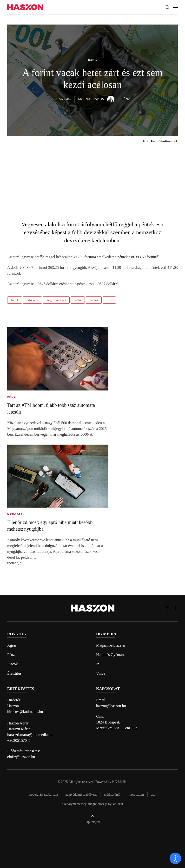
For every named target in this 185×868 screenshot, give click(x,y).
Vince (101, 673)
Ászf (154, 795)
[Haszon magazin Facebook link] (175, 608)
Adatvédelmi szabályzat (81, 795)
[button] (167, 7)
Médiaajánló (112, 795)
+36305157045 (19, 740)
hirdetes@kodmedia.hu (25, 712)
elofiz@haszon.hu (21, 757)
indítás (94, 300)
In (98, 664)
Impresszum (136, 795)
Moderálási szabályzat (43, 795)
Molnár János (96, 99)
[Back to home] (25, 7)
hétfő (78, 300)
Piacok (13, 664)
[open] (175, 858)
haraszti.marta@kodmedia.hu (30, 735)
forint (15, 300)
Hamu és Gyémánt (110, 655)
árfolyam (32, 300)
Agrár (12, 645)
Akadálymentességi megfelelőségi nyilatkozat (92, 804)
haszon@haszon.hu (111, 706)
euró (109, 300)
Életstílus (14, 673)
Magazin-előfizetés (111, 645)
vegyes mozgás (56, 300)
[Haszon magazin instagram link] (167, 608)
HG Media (119, 782)
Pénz (11, 655)
